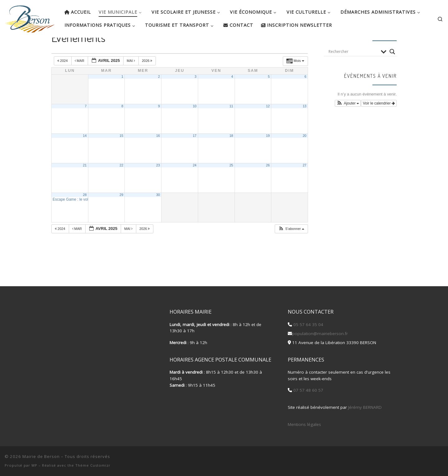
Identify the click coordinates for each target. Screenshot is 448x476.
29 (121, 213)
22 (121, 184)
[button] (291, 247)
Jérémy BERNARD (365, 407)
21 (85, 184)
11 (231, 124)
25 (231, 184)
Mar (80, 79)
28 (85, 213)
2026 (148, 79)
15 (121, 154)
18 (231, 154)
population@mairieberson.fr (320, 334)
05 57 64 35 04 (308, 324)
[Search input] (353, 70)
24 (195, 184)
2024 (63, 79)
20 (305, 154)
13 (305, 124)
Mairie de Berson (41, 456)
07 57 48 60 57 (308, 390)
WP (34, 465)
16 (158, 154)
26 (268, 184)
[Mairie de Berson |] (30, 17)
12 (268, 124)
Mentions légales (304, 424)
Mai (131, 79)
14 (85, 154)
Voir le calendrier (379, 122)
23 (158, 184)
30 (158, 213)
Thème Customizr (93, 465)
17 (195, 154)
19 (268, 154)
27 (305, 184)
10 (195, 124)
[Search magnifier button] (392, 70)
